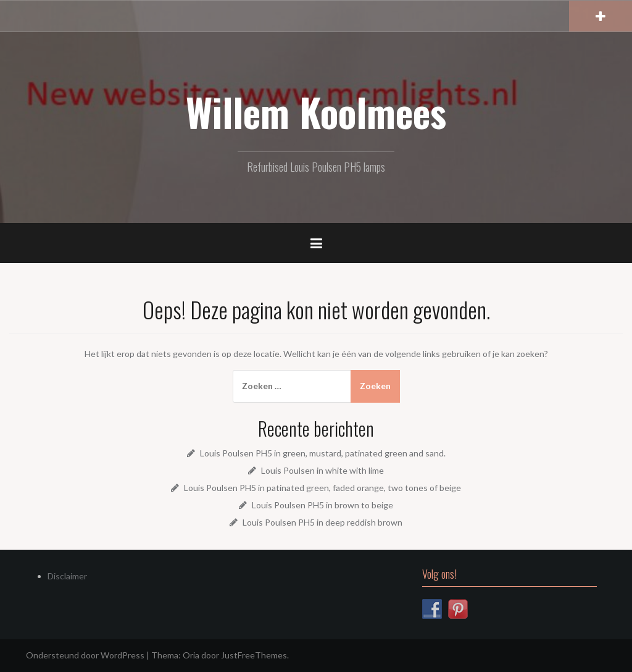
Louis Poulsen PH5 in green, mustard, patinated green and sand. (323, 453)
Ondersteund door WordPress (85, 655)
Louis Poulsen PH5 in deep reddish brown (322, 522)
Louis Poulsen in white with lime (322, 470)
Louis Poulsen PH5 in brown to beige (322, 505)
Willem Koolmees (316, 112)
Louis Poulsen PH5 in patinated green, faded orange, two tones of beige (322, 488)
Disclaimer (67, 576)
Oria (191, 655)
